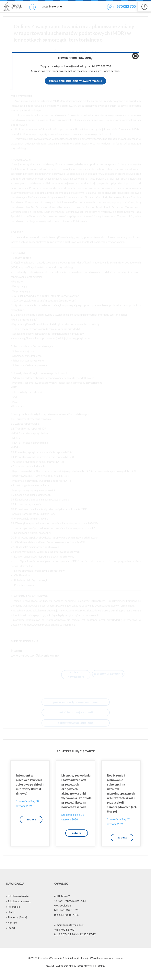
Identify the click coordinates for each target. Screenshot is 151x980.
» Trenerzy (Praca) (16, 922)
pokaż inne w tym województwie (75, 705)
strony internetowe (80, 970)
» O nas (10, 916)
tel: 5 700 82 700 (64, 934)
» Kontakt (12, 927)
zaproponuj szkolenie (108, 674)
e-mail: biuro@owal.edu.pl (69, 929)
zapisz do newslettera (76, 675)
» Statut (10, 932)
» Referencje (13, 911)
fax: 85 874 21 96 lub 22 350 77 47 (75, 939)
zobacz (31, 822)
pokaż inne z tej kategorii (76, 715)
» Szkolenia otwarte (17, 900)
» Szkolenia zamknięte (18, 906)
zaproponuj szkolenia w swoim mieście (76, 81)
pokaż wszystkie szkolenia (75, 725)
